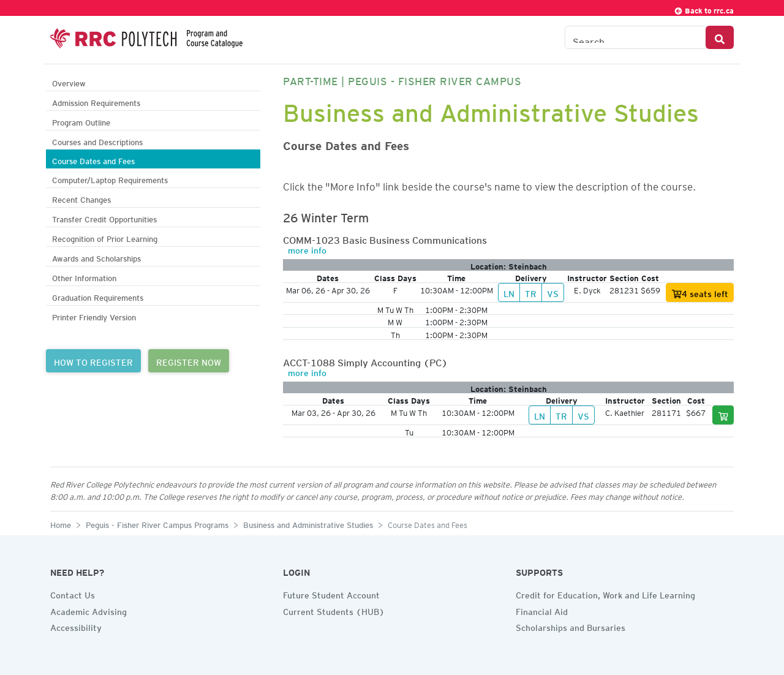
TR (531, 292)
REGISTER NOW (189, 361)
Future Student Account (331, 594)
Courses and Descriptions (97, 141)
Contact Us (73, 594)
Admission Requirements (96, 101)
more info (307, 249)
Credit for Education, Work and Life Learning (605, 594)
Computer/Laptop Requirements (110, 179)
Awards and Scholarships (96, 257)
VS (553, 292)
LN (509, 292)
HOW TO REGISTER (93, 361)
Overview (69, 82)
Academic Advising (89, 610)
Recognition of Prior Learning (105, 237)
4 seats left (700, 294)
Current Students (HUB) (334, 610)
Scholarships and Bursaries (571, 626)
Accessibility (76, 626)
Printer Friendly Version (94, 316)
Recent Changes (81, 198)
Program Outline (81, 121)
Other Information (84, 277)
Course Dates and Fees (93, 160)
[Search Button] (720, 37)
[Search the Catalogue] (635, 37)
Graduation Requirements (98, 296)
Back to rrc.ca (704, 9)
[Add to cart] (723, 415)
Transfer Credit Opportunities (104, 218)
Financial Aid (542, 610)
